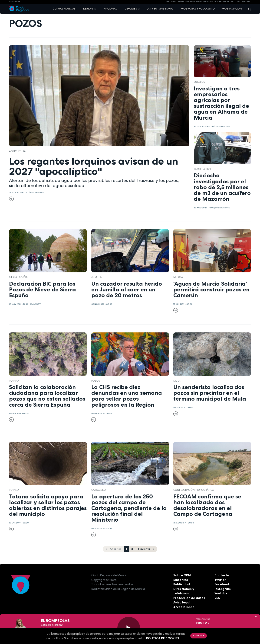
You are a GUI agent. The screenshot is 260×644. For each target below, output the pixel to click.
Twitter (220, 580)
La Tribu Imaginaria (160, 9)
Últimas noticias (64, 9)
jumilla (96, 277)
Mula (177, 381)
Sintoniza (181, 580)
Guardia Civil (203, 169)
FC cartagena (234, 2)
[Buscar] (248, 9)
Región (88, 9)
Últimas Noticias (204, 2)
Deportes (131, 9)
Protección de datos (189, 598)
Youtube (221, 593)
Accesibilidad (184, 607)
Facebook (222, 584)
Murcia (178, 277)
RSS (217, 598)
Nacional (110, 9)
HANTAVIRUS (171, 2)
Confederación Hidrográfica (194, 490)
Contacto (222, 575)
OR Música (203, 623)
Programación (232, 9)
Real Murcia (220, 2)
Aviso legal (182, 602)
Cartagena (99, 490)
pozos (96, 381)
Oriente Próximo (186, 2)
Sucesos (199, 82)
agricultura (17, 151)
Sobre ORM (182, 575)
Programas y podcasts (196, 9)
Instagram (223, 589)
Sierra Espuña (18, 277)
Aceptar (199, 635)
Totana (14, 381)
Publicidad (182, 584)
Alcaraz (246, 2)
